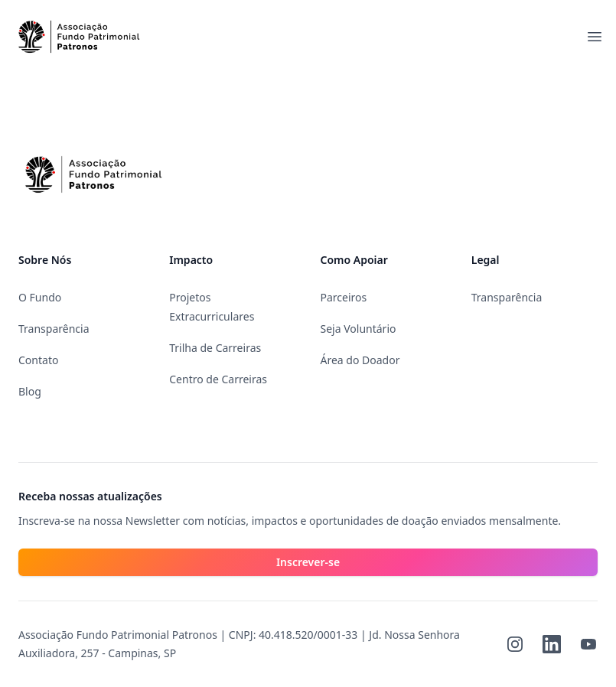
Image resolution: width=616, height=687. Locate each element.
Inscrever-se (308, 562)
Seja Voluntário (359, 329)
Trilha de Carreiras (215, 348)
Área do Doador (360, 360)
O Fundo (40, 297)
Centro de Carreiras (218, 379)
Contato (38, 360)
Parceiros (344, 297)
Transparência (54, 329)
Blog (30, 391)
